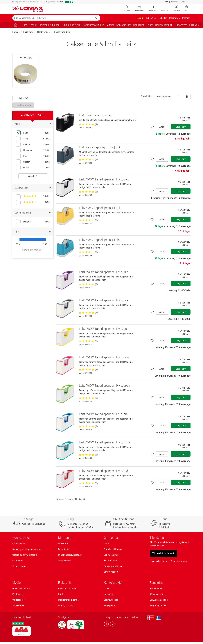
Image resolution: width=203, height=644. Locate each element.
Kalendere (109, 594)
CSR (167, 2)
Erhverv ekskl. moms (159, 561)
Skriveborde (18, 605)
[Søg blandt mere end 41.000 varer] (53, 18)
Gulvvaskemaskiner (159, 600)
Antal (162, 127)
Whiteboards (18, 600)
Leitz (23, 98)
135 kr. (47, 244)
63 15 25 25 (87, 527)
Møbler (17, 583)
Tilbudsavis (165, 524)
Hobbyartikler (44, 32)
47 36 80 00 (83, 524)
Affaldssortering (157, 594)
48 (84, 499)
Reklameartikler (164, 25)
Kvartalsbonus (111, 560)
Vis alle (33, 176)
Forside (16, 32)
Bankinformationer (113, 566)
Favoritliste (64, 549)
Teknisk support (20, 566)
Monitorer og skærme (68, 600)
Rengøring (156, 583)
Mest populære (164, 96)
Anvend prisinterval (33, 250)
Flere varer (28, 32)
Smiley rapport (111, 572)
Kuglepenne (110, 605)
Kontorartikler (113, 583)
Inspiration (174, 18)
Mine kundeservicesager (70, 555)
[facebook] (106, 625)
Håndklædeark (157, 588)
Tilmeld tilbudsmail (163, 553)
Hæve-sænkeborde (21, 588)
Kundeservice (185, 2)
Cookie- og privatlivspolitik (25, 555)
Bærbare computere (68, 588)
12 (76, 499)
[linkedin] (112, 625)
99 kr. (19, 244)
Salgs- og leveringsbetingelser (27, 549)
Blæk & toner (30, 25)
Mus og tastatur (66, 605)
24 (80, 499)
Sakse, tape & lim (62, 32)
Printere (62, 594)
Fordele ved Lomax (113, 549)
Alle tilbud (164, 527)
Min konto (63, 544)
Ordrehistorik (64, 560)
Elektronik (65, 583)
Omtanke (174, 2)
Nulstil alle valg (23, 105)
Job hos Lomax (111, 555)
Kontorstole (18, 594)
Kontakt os (18, 560)
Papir (106, 588)
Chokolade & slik (72, 25)
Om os (107, 544)
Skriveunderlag (111, 600)
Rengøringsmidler (158, 605)
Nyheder (163, 18)
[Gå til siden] (16, 25)
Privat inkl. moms (179, 561)
